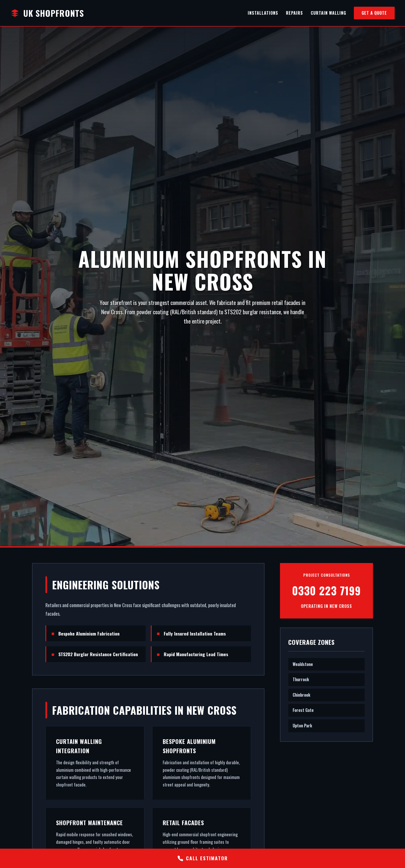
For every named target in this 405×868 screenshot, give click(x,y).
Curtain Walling (328, 13)
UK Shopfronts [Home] (47, 13)
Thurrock (301, 679)
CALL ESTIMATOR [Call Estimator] (202, 858)
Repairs (294, 13)
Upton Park (302, 726)
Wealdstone (303, 664)
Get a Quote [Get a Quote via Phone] (374, 13)
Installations (263, 13)
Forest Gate (303, 710)
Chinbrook (301, 695)
